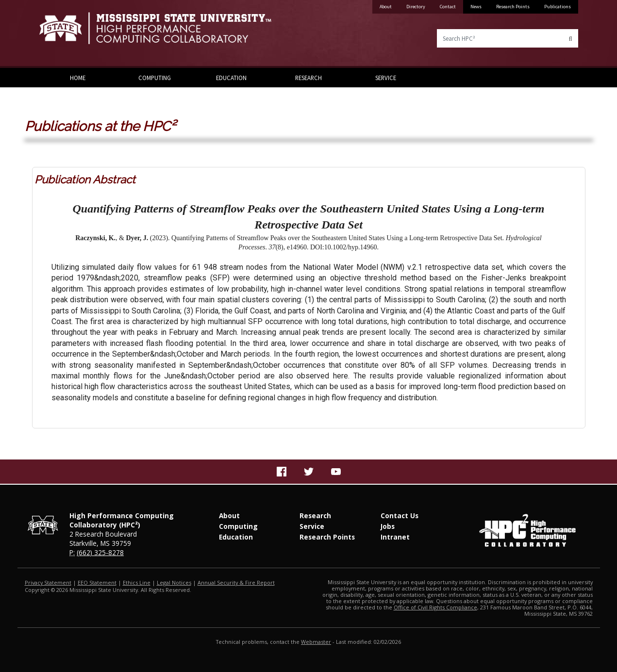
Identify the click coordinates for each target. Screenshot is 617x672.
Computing (155, 78)
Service (386, 78)
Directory (416, 7)
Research (308, 78)
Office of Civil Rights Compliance (435, 607)
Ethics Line (137, 582)
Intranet (395, 537)
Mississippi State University (64, 34)
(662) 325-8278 (100, 552)
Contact (448, 7)
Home (78, 78)
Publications (558, 7)
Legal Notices (174, 582)
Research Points (513, 7)
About (386, 7)
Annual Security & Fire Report (236, 582)
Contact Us (400, 516)
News (476, 7)
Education (231, 78)
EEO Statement (97, 582)
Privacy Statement (48, 582)
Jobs (388, 526)
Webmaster (316, 642)
